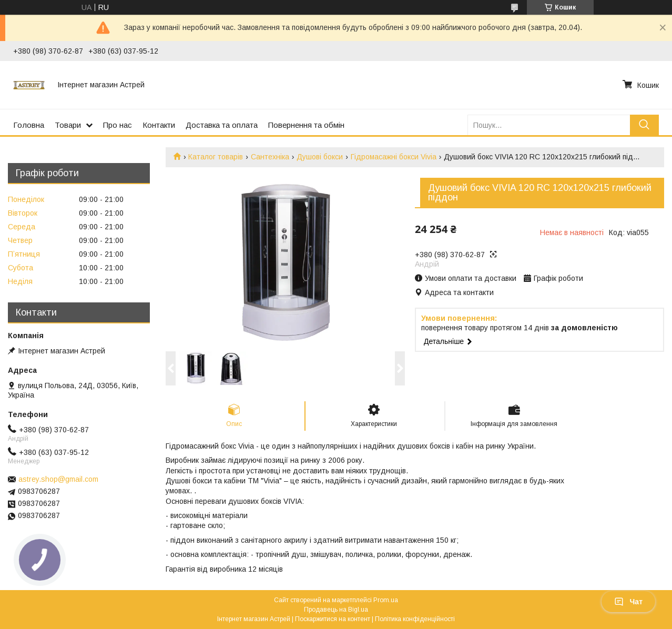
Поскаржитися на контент (333, 619)
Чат (628, 602)
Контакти (159, 125)
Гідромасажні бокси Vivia (394, 157)
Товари (68, 125)
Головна (29, 125)
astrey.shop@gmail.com (58, 479)
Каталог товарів (216, 157)
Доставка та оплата (222, 125)
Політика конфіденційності (415, 619)
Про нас (118, 125)
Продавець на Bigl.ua (336, 610)
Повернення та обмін (306, 125)
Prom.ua (386, 600)
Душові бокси (320, 157)
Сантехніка (270, 157)
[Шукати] (644, 125)
